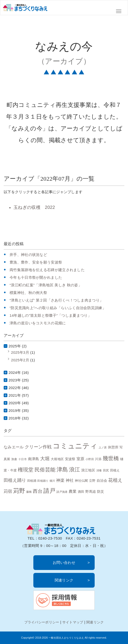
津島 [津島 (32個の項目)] (62, 469)
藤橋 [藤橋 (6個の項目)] (29, 492)
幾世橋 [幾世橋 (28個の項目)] (111, 458)
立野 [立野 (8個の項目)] (92, 481)
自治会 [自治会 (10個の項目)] (102, 480)
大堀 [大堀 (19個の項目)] (45, 459)
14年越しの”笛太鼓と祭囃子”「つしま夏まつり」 (51, 315)
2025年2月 (20, 360)
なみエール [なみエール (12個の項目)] (14, 447)
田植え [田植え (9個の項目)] (115, 470)
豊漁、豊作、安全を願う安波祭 (36, 262)
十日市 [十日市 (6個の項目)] (23, 459)
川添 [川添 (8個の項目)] (98, 459)
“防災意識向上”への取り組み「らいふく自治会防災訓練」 (58, 308)
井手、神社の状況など (28, 255)
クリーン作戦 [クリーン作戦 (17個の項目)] (38, 447)
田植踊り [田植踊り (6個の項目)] (43, 481)
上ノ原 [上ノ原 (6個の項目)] (103, 447)
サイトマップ (73, 622)
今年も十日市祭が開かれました (36, 277)
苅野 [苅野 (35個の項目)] (19, 491)
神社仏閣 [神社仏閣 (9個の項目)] (81, 481)
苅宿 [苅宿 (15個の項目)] (8, 491)
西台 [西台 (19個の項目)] (38, 491)
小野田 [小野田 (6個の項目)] (90, 459)
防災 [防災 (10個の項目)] (101, 492)
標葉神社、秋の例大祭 (28, 293)
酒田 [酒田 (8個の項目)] (81, 492)
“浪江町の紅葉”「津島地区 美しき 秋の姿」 (46, 285)
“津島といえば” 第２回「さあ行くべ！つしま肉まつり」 (56, 300)
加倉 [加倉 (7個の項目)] (14, 459)
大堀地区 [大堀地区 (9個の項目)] (57, 459)
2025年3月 (20, 352)
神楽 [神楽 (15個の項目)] (60, 480)
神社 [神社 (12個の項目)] (70, 480)
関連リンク (64, 580)
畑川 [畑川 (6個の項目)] (52, 481)
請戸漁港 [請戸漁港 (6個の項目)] (62, 492)
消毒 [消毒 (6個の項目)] (99, 470)
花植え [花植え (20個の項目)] (115, 480)
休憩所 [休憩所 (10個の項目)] (113, 447)
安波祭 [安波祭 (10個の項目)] (70, 459)
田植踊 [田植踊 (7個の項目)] (32, 481)
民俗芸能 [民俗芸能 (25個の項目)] (45, 470)
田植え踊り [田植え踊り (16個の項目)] (15, 480)
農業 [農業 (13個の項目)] (73, 491)
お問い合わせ (64, 562)
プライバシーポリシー (42, 622)
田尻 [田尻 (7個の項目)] (106, 470)
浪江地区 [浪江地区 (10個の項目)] (88, 470)
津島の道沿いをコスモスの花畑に (38, 323)
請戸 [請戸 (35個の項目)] (49, 491)
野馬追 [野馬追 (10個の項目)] (91, 492)
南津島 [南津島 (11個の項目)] (34, 459)
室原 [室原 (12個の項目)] (81, 459)
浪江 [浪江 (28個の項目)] (75, 470)
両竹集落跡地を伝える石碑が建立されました (47, 270)
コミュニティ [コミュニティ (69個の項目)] (75, 446)
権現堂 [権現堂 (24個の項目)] (26, 470)
